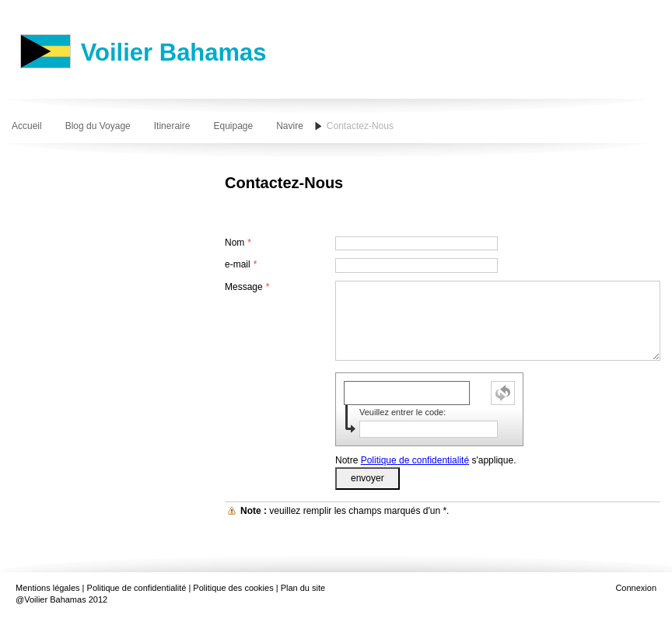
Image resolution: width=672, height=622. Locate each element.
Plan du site (303, 588)
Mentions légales (48, 588)
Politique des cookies (233, 588)
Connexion (636, 588)
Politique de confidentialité (415, 460)
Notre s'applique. (425, 460)
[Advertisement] (407, 207)
